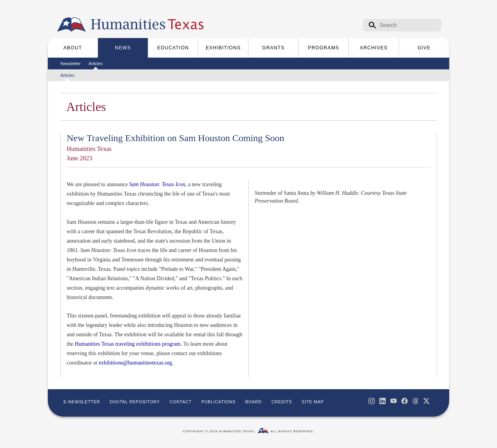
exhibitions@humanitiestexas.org (135, 363)
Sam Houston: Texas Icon (157, 184)
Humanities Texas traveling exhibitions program (128, 344)
